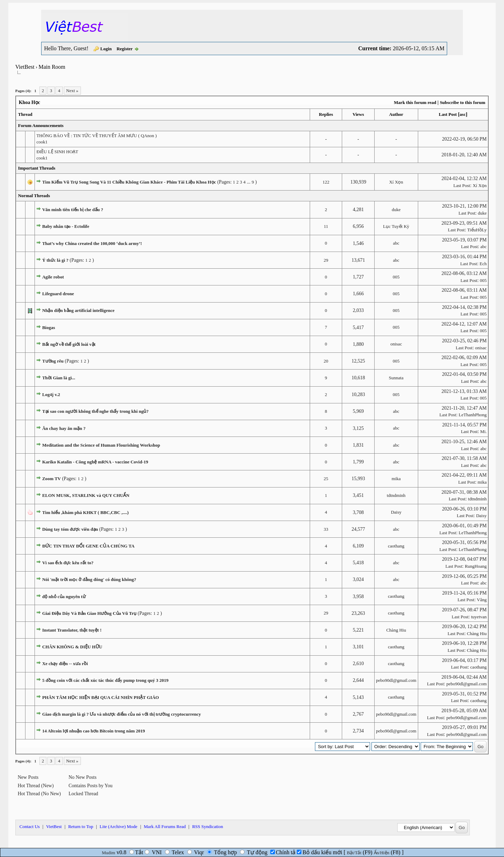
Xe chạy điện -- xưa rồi (65, 664)
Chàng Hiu (396, 630)
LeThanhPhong (473, 415)
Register (125, 49)
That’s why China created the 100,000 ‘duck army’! (92, 243)
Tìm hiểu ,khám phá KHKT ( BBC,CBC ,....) (85, 512)
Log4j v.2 (51, 394)
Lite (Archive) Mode (119, 826)
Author (396, 114)
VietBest (25, 67)
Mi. (483, 431)
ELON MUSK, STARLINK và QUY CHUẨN (86, 495)
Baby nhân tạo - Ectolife (66, 226)
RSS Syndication (208, 826)
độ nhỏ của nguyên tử (64, 597)
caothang (396, 546)
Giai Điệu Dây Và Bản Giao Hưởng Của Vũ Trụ (89, 613)
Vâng (482, 600)
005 (396, 277)
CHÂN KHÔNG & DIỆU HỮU (72, 647)
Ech (483, 264)
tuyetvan (479, 617)
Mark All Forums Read (165, 826)
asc (463, 114)
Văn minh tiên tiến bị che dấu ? (73, 210)
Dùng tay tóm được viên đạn (70, 529)
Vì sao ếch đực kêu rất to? (68, 563)
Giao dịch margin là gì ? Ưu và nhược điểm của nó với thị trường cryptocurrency (122, 714)
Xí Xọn (396, 182)
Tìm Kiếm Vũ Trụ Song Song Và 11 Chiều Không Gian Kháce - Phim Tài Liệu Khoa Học (129, 182)
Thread (25, 114)
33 (326, 529)
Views (358, 114)
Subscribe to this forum (462, 102)
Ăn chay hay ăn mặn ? (64, 428)
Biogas (49, 327)
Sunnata (396, 378)
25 (326, 479)
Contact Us (30, 826)
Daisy (396, 512)
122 (326, 182)
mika (396, 479)
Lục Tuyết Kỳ (396, 226)
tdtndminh (396, 495)
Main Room (52, 67)
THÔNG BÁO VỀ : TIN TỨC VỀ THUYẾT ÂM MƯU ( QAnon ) (96, 136)
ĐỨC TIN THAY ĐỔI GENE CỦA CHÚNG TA (88, 546)
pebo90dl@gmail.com (396, 680)
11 (326, 226)
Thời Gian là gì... (59, 378)
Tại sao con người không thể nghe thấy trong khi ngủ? (95, 411)
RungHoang (476, 566)
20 (326, 361)
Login (106, 49)
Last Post (448, 114)
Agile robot (53, 277)
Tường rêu (53, 361)
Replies (326, 114)
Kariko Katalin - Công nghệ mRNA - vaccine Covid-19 (95, 462)
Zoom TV (52, 479)
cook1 (42, 142)
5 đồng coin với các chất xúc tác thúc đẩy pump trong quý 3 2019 (105, 680)
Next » (72, 91)
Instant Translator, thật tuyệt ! (72, 630)
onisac (396, 344)
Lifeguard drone (58, 294)
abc (396, 243)
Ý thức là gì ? (55, 260)
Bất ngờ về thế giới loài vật (69, 344)
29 (326, 260)
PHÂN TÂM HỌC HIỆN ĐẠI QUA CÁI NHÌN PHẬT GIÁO (101, 697)
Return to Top (81, 826)
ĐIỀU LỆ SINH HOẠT (57, 152)
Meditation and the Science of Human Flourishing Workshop (101, 445)
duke (396, 210)
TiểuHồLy (477, 230)
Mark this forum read (415, 102)
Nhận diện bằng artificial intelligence (78, 310)
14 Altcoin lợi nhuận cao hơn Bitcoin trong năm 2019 (94, 731)
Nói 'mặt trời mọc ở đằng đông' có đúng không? (89, 579)
